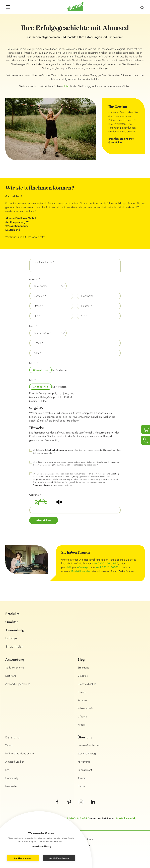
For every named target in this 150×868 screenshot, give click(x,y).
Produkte (12, 614)
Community (12, 778)
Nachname (89, 296)
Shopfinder (14, 646)
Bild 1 (34, 363)
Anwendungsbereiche (18, 684)
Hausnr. (87, 306)
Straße (39, 306)
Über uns (85, 737)
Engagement (85, 770)
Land (33, 326)
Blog (81, 660)
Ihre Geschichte (44, 262)
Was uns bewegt (87, 754)
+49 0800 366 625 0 (105, 563)
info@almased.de (126, 818)
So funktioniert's (15, 668)
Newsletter (11, 786)
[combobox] (48, 286)
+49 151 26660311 (108, 567)
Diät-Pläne (11, 676)
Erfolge (11, 638)
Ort (85, 316)
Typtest (9, 745)
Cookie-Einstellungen (59, 858)
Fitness (82, 725)
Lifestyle (82, 717)
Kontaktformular (81, 571)
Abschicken (44, 520)
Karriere (82, 778)
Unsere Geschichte (89, 745)
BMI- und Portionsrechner (20, 754)
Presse (81, 786)
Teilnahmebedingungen (56, 450)
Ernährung (84, 668)
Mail (68, 567)
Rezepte (82, 700)
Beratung (12, 737)
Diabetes (83, 676)
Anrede (35, 279)
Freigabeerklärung (41, 485)
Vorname (40, 296)
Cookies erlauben (23, 858)
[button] (59, 504)
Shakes (82, 692)
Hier (67, 86)
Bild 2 (33, 380)
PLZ (37, 316)
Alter (38, 353)
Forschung (84, 762)
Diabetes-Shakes (87, 684)
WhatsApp (83, 567)
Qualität (11, 622)
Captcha (35, 495)
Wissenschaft (85, 708)
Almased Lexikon (15, 762)
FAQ (8, 770)
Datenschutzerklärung (41, 846)
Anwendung (15, 630)
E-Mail (39, 343)
